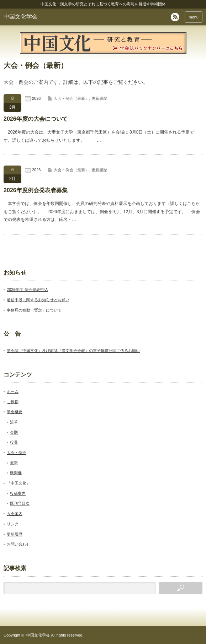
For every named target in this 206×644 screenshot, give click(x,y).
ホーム (13, 391)
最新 (14, 463)
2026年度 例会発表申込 (27, 289)
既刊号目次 (20, 503)
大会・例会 (17, 453)
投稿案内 (18, 493)
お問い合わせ (19, 544)
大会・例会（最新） (71, 98)
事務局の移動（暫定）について (34, 310)
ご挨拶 (13, 402)
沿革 (14, 422)
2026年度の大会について (36, 119)
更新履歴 (99, 98)
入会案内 (15, 514)
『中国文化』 (19, 483)
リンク (13, 524)
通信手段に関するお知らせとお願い (38, 300)
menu (194, 17)
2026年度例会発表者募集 (36, 190)
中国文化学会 (21, 17)
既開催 (16, 473)
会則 (14, 432)
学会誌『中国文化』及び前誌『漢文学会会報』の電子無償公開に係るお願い (73, 351)
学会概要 (15, 412)
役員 (14, 442)
